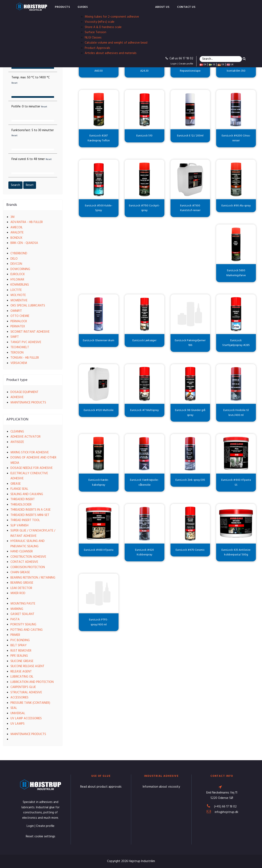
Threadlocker (21, 505)
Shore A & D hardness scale (103, 27)
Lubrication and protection (32, 682)
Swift (15, 337)
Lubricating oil (22, 677)
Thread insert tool (25, 520)
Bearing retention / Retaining (33, 578)
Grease (16, 484)
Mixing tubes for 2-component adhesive (112, 17)
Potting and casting (27, 630)
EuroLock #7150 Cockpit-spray (144, 208)
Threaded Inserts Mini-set (30, 515)
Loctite (16, 290)
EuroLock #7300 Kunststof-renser (190, 208)
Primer (15, 635)
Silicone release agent (27, 666)
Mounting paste (23, 604)
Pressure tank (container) (30, 703)
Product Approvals (97, 48)
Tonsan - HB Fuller (25, 358)
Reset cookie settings (41, 836)
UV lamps (18, 724)
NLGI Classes (93, 38)
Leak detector (21, 588)
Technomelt (20, 347)
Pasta (15, 619)
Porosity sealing (23, 625)
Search (15, 185)
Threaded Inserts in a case (30, 510)
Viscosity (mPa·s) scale (100, 22)
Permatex (18, 326)
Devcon (16, 264)
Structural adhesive (26, 692)
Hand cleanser (22, 552)
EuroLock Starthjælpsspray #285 (236, 343)
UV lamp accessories (26, 718)
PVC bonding (20, 640)
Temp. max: (31, 80)
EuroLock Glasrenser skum (99, 341)
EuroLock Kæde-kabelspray (99, 482)
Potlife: (29, 107)
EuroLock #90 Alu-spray (236, 206)
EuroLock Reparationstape (190, 68)
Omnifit (16, 311)
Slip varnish (19, 526)
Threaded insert (23, 499)
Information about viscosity (161, 787)
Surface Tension (95, 32)
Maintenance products (28, 403)
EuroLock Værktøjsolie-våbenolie (144, 482)
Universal (18, 713)
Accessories (19, 698)
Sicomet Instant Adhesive (30, 332)
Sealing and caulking (27, 494)
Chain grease (20, 572)
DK (203, 65)
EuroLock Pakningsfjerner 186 (190, 343)
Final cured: (32, 159)
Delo (14, 259)
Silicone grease (22, 661)
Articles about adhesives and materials (111, 53)
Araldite (17, 233)
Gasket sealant (22, 614)
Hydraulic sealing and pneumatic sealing (28, 544)
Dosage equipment (24, 392)
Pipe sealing (19, 656)
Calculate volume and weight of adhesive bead (116, 43)
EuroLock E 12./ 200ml (190, 136)
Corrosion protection (28, 567)
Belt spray (19, 645)
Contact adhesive (24, 562)
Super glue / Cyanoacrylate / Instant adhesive (33, 533)
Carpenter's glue (23, 687)
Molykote (18, 295)
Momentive (19, 301)
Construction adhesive (28, 557)
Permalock (19, 321)
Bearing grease (22, 583)
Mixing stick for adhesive (30, 453)
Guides (83, 7)
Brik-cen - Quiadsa (24, 243)
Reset (30, 185)
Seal (14, 708)
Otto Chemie (20, 316)
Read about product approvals (101, 787)
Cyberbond (19, 253)
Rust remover (21, 651)
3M (12, 217)
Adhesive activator (25, 437)
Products (62, 7)
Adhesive (17, 397)
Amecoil (17, 227)
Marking (17, 609)
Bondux (16, 238)
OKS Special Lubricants (28, 306)
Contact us (186, 7)
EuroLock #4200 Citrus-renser (236, 138)
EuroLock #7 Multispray (145, 410)
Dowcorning (20, 269)
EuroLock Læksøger (144, 341)
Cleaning (17, 432)
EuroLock (18, 274)
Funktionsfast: (33, 133)
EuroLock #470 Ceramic (190, 550)
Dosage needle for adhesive (32, 468)
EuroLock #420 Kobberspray (145, 552)
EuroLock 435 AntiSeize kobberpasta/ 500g (236, 552)
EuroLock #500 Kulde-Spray (99, 208)
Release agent (21, 672)
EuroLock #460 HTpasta (99, 550)
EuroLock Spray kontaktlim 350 (236, 68)
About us (162, 7)
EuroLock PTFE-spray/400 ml (99, 622)
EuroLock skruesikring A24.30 (144, 68)
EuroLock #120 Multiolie (99, 410)
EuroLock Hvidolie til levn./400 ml (236, 413)
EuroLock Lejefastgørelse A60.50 (99, 68)
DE (221, 65)
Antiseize (17, 442)
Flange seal (19, 489)
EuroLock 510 (144, 136)
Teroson (17, 353)
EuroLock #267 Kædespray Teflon (99, 138)
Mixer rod (18, 593)
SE (212, 65)
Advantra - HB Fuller (27, 222)
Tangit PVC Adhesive (26, 342)
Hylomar (17, 280)
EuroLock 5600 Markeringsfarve (236, 273)
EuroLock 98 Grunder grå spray (190, 413)
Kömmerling (20, 285)
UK (230, 65)
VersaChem (19, 363)
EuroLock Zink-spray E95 (190, 480)
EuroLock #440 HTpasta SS (236, 482)
